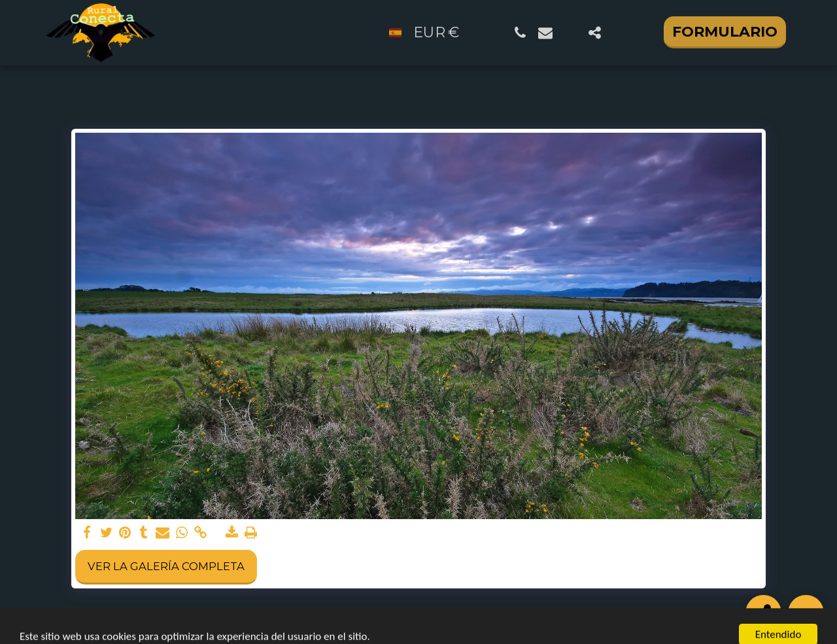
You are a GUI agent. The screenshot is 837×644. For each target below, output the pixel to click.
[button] (521, 33)
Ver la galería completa (166, 566)
